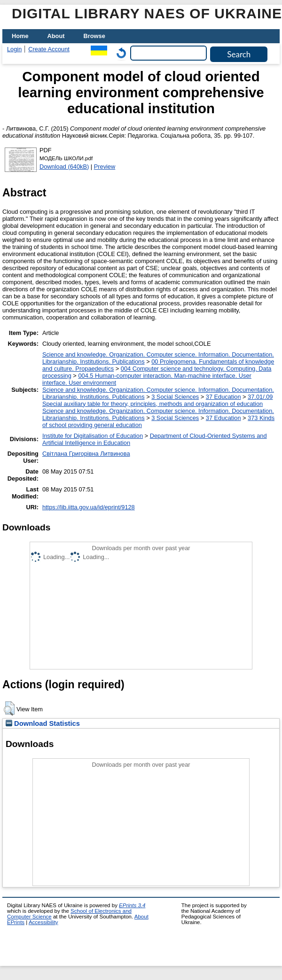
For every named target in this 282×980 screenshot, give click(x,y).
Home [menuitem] (20, 36)
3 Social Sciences (175, 397)
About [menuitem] (56, 36)
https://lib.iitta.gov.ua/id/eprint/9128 (89, 507)
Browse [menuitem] (94, 36)
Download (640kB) (64, 167)
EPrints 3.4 (132, 905)
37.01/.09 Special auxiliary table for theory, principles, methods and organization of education (158, 400)
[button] (9, 708)
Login (14, 49)
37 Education (223, 397)
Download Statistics (43, 723)
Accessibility (43, 922)
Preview (105, 167)
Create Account (49, 49)
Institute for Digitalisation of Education (93, 436)
